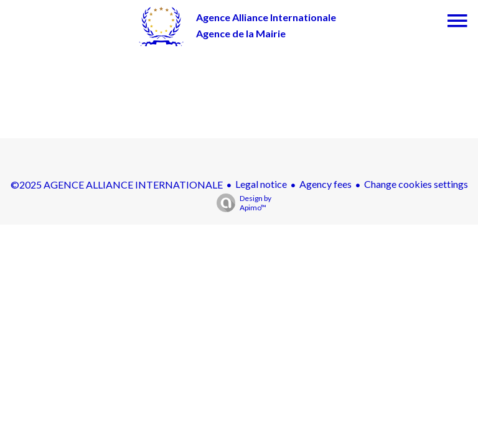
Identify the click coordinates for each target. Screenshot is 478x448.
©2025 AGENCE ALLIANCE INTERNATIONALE (117, 184)
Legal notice (261, 184)
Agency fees (326, 184)
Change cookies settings (416, 184)
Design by (241, 203)
